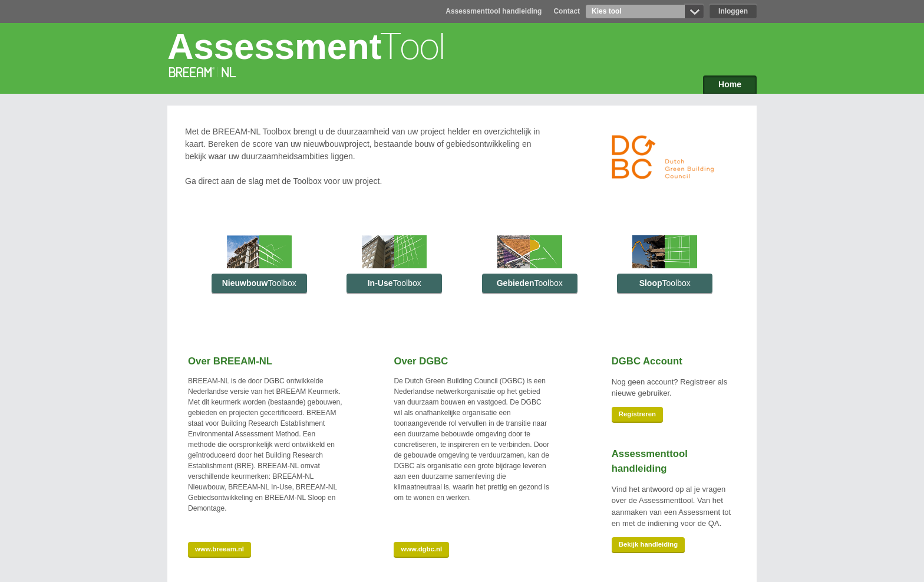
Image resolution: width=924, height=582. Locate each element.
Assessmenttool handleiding (494, 11)
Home (730, 84)
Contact (567, 11)
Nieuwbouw (259, 283)
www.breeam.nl (220, 549)
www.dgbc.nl (421, 549)
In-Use (395, 283)
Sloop (665, 283)
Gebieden (530, 283)
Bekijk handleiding (648, 544)
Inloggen (733, 11)
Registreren (637, 414)
